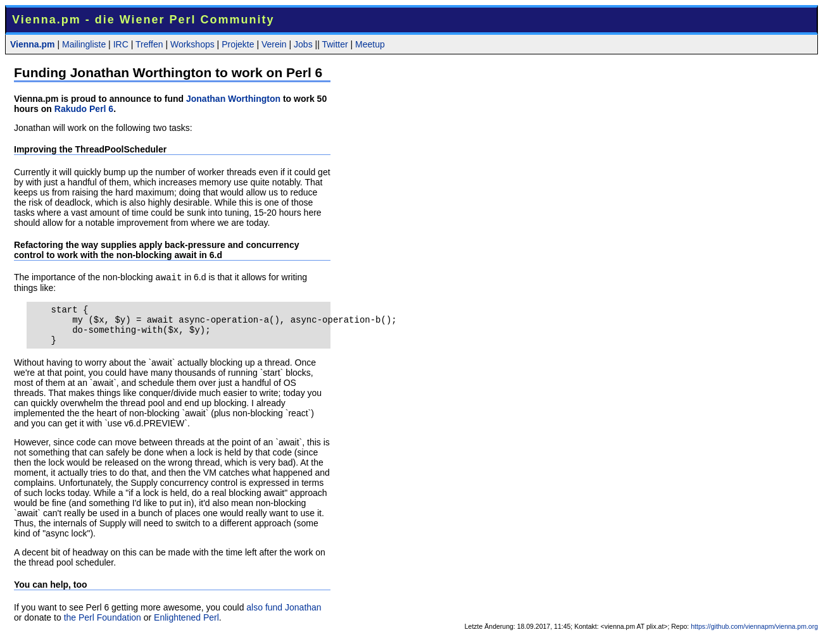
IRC (121, 44)
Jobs (303, 44)
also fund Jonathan (284, 616)
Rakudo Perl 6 (84, 109)
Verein (274, 44)
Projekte (238, 44)
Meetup (370, 44)
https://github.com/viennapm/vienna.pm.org (754, 635)
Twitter (335, 44)
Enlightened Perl (186, 626)
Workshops (192, 44)
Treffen (149, 44)
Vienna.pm (33, 44)
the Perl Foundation (103, 626)
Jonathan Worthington (233, 99)
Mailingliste (84, 44)
